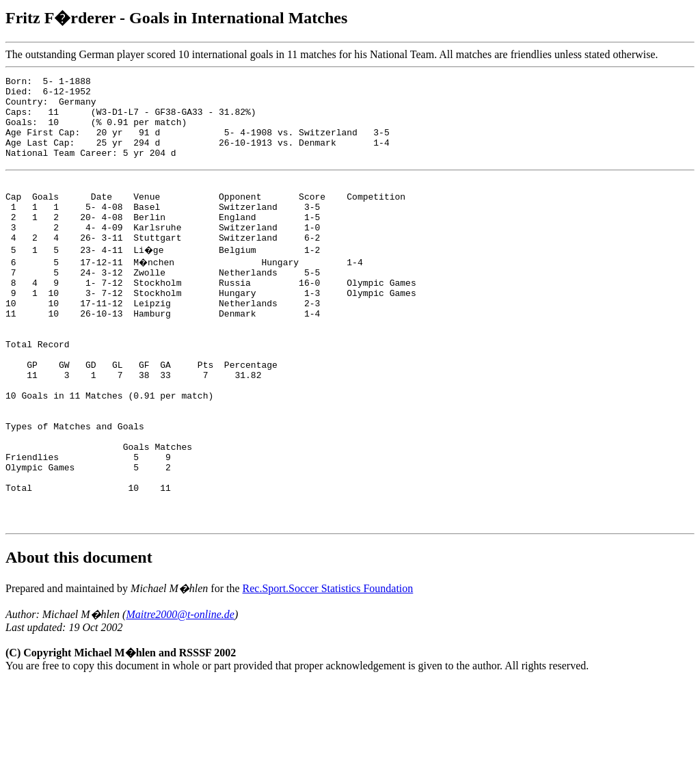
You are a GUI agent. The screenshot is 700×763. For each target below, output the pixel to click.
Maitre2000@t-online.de (180, 694)
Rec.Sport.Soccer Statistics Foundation (328, 668)
